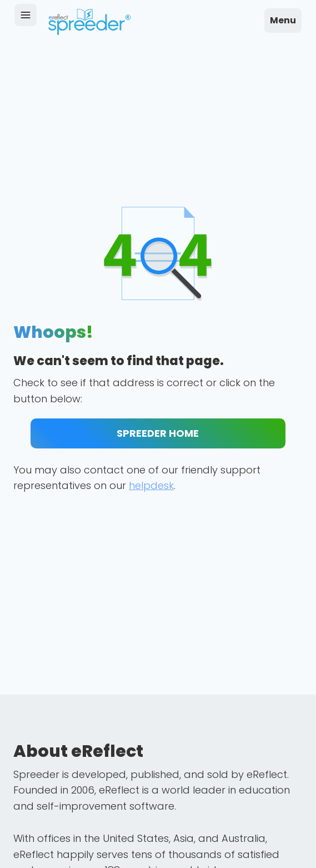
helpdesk (151, 485)
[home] (89, 22)
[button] (283, 21)
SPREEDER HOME (158, 433)
